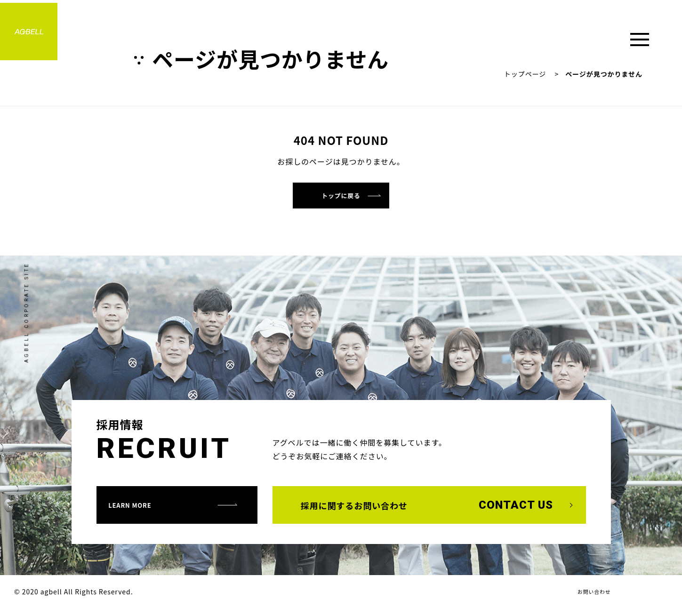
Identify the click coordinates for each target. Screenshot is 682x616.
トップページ (525, 74)
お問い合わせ (590, 599)
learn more (144, 511)
